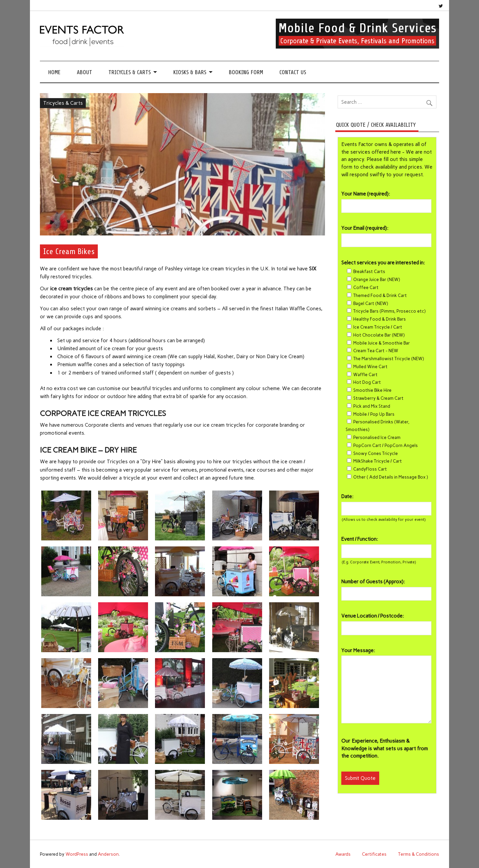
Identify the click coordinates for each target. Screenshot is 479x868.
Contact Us (293, 72)
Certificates (374, 854)
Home (54, 72)
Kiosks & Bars (190, 72)
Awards (343, 854)
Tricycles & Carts (130, 72)
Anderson (108, 854)
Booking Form (246, 72)
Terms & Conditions (419, 854)
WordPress (77, 854)
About (84, 72)
